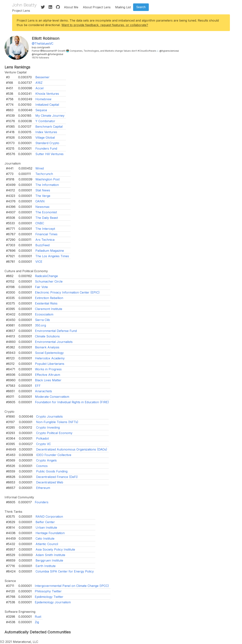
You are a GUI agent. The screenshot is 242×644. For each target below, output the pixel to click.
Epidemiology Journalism (53, 602)
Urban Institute (46, 527)
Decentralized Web (50, 482)
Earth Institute (46, 566)
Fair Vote (41, 287)
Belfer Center (45, 522)
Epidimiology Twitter (49, 597)
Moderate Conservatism (52, 397)
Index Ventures (46, 132)
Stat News (43, 190)
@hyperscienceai (169, 51)
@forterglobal (55, 54)
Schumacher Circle (49, 281)
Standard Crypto (47, 143)
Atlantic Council (47, 544)
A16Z (39, 83)
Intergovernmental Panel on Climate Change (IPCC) (72, 586)
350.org (40, 325)
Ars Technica (45, 240)
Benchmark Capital (49, 127)
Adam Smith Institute (50, 555)
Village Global (45, 138)
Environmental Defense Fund (56, 331)
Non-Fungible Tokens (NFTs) (57, 422)
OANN (40, 201)
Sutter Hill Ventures (49, 154)
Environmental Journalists (54, 342)
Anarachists (43, 391)
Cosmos (42, 466)
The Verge (43, 196)
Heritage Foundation (50, 533)
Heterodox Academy (50, 358)
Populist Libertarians (50, 364)
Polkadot (42, 438)
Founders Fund (46, 148)
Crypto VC (43, 444)
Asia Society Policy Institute (55, 549)
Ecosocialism (44, 314)
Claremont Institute (49, 309)
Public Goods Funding (52, 471)
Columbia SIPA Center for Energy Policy (65, 571)
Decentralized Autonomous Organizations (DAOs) (72, 449)
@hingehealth (39, 54)
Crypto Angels (46, 460)
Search (141, 7)
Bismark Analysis (47, 347)
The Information (47, 185)
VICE (39, 262)
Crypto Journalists (49, 416)
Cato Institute (45, 538)
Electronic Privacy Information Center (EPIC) (67, 292)
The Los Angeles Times (52, 256)
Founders (42, 502)
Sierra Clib (42, 320)
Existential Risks (46, 303)
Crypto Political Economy (54, 433)
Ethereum (43, 488)
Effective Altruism (48, 375)
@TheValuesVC (43, 44)
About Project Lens (97, 7)
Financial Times (46, 234)
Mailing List (123, 7)
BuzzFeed (42, 245)
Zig (37, 622)
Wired (40, 168)
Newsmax (42, 207)
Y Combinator (45, 121)
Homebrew (43, 99)
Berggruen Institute (49, 560)
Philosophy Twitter (48, 591)
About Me (71, 7)
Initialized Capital (47, 105)
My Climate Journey (50, 116)
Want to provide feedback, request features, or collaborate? (105, 25)
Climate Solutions (47, 336)
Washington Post (47, 179)
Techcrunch (44, 174)
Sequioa (41, 110)
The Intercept (45, 229)
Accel (39, 88)
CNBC (40, 223)
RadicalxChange (46, 276)
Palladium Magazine (50, 251)
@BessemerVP (49, 51)
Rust (38, 617)
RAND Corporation (49, 517)
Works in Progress (48, 369)
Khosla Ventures (47, 94)
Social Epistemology (49, 353)
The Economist (46, 212)
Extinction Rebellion (49, 298)
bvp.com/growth (41, 47)
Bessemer (42, 77)
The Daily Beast (47, 218)
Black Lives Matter (48, 380)
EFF (38, 386)
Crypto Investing (48, 427)
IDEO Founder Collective (54, 455)
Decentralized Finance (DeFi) (57, 477)
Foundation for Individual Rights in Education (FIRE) (72, 402)
